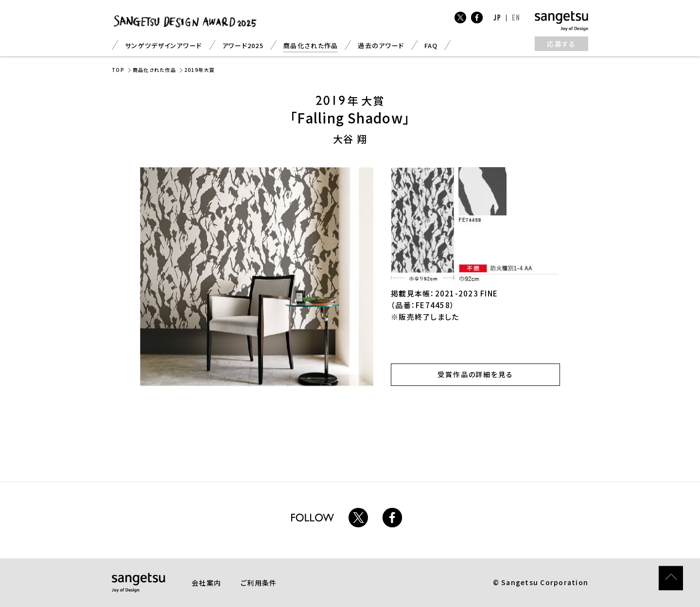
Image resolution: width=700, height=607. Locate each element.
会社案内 (206, 583)
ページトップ (671, 546)
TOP (118, 70)
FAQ (431, 45)
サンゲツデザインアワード (164, 45)
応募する (561, 44)
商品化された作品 (311, 45)
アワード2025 (243, 45)
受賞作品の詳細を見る (476, 374)
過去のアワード (381, 45)
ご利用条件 (259, 583)
